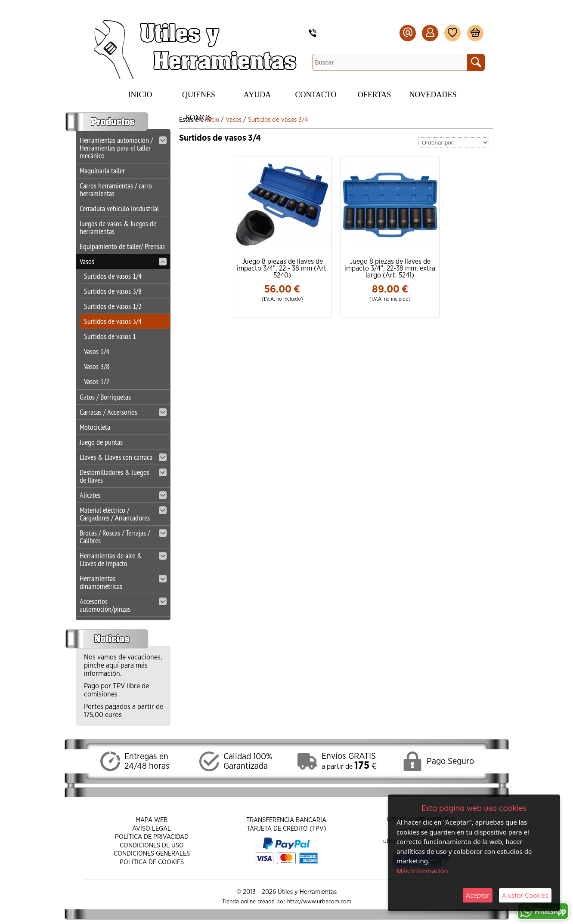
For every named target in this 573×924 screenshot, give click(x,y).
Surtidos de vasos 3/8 (113, 291)
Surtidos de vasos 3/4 (113, 321)
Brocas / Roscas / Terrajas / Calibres (123, 537)
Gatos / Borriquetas (105, 397)
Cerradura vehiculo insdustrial (119, 208)
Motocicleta (95, 427)
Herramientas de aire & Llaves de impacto (123, 559)
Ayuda (257, 95)
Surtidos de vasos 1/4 (113, 276)
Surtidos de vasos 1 (110, 336)
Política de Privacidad (152, 837)
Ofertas (375, 95)
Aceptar (478, 895)
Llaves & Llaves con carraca (123, 457)
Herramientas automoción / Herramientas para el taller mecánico (123, 148)
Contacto (316, 95)
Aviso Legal (152, 829)
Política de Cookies (152, 862)
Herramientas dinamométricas (123, 582)
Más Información (422, 871)
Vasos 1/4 (97, 351)
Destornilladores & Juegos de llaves (123, 476)
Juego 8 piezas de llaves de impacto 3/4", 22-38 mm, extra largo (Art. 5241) (390, 268)
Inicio (140, 95)
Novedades (433, 95)
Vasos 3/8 (97, 366)
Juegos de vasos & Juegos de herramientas (118, 227)
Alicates (123, 495)
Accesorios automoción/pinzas (123, 605)
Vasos (123, 261)
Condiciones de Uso (152, 845)
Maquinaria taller (102, 171)
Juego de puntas (101, 442)
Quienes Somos (199, 98)
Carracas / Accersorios (123, 412)
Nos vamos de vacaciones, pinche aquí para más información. (123, 665)
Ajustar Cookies (525, 895)
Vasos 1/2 (97, 381)
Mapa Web (152, 820)
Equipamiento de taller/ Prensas (122, 246)
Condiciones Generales (152, 854)
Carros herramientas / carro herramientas (116, 189)
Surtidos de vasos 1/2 (113, 306)
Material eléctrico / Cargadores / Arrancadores (123, 514)
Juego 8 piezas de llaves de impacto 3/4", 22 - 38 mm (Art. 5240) (282, 268)
